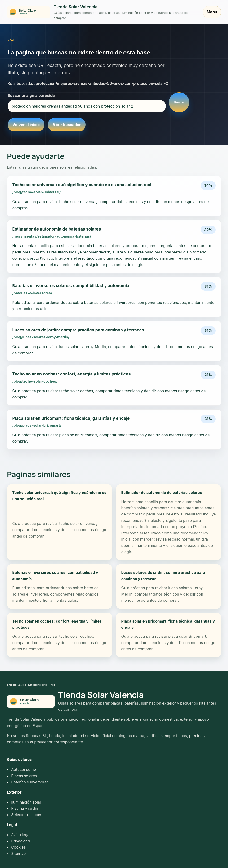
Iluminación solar (26, 802)
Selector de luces (27, 815)
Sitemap (18, 854)
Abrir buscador (67, 125)
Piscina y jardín (25, 808)
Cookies (18, 847)
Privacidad (21, 841)
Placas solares (24, 776)
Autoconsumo (24, 769)
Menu (212, 12)
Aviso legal (21, 835)
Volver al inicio (26, 125)
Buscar (179, 102)
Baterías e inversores (30, 782)
